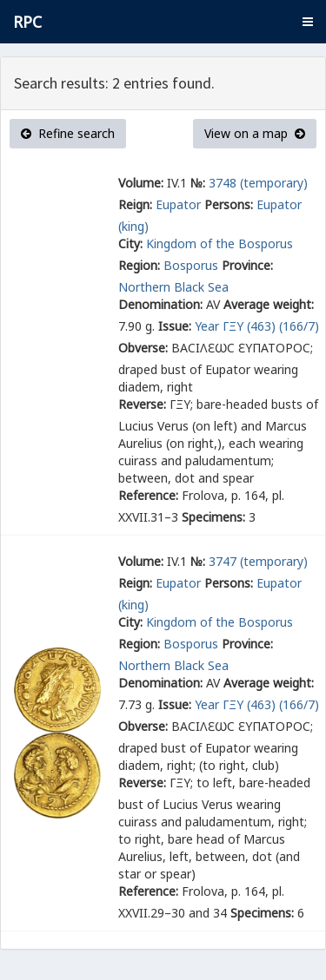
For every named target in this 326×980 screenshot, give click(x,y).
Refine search (68, 133)
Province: (247, 265)
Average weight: (269, 304)
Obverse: (143, 348)
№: (198, 183)
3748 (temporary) (258, 183)
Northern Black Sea (173, 287)
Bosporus (191, 265)
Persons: (229, 204)
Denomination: (160, 304)
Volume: (141, 183)
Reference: (148, 495)
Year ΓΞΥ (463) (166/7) (257, 326)
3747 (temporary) (258, 561)
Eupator (178, 204)
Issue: (175, 326)
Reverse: (142, 404)
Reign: (135, 204)
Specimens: (213, 517)
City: (130, 243)
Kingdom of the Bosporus (221, 243)
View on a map (255, 133)
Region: (139, 265)
